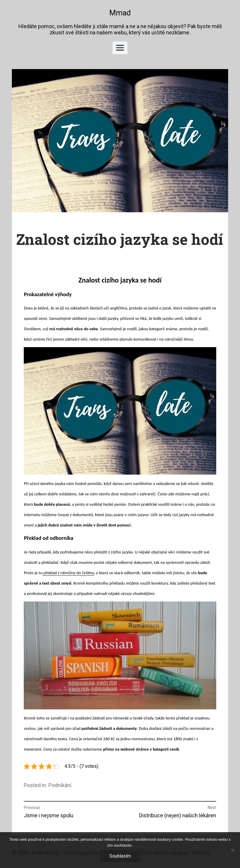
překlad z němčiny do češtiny (68, 573)
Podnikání (60, 785)
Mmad (120, 13)
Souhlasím (120, 856)
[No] (233, 850)
